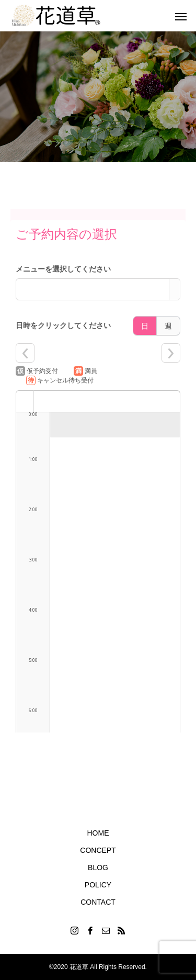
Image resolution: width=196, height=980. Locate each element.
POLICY (98, 885)
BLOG (98, 868)
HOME (98, 833)
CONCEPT (98, 850)
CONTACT (98, 902)
